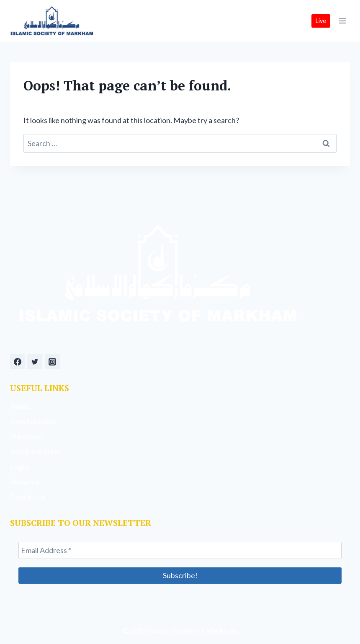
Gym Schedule (33, 421)
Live (321, 21)
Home (20, 406)
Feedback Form (35, 451)
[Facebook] (18, 362)
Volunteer (27, 436)
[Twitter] (35, 362)
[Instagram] (52, 362)
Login (19, 466)
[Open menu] (342, 21)
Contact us (28, 497)
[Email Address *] (180, 550)
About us (25, 482)
